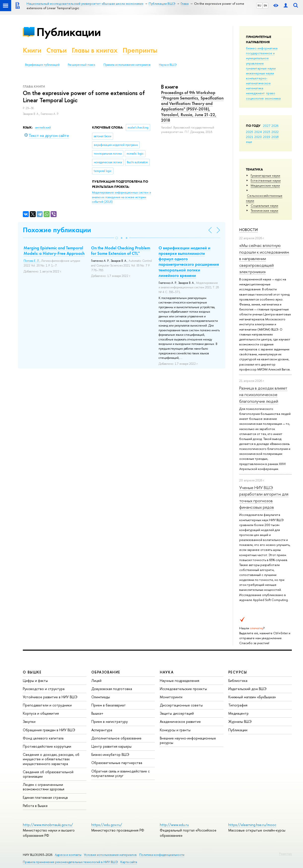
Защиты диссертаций (177, 713)
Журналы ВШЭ (240, 721)
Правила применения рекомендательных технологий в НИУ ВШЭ (70, 862)
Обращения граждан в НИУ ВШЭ (49, 730)
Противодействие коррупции (47, 746)
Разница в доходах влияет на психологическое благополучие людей (263, 395)
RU (259, 5)
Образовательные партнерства (117, 763)
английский (43, 128)
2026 (275, 126)
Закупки (29, 721)
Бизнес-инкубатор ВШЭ (110, 754)
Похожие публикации (57, 230)
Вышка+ (97, 713)
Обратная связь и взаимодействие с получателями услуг (120, 773)
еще (249, 142)
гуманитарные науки (261, 68)
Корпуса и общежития (41, 713)
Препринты (140, 50)
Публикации (69, 32)
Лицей (96, 681)
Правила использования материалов (127, 65)
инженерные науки (260, 73)
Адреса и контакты (68, 855)
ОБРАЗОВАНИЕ (106, 672)
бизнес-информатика (262, 48)
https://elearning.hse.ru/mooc (252, 825)
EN (265, 5)
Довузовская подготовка (112, 689)
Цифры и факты (35, 681)
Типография (238, 705)
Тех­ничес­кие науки (264, 210)
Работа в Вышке (35, 806)
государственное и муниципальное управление (260, 58)
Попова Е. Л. (32, 261)
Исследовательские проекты (183, 689)
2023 (267, 132)
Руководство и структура (44, 689)
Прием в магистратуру (110, 721)
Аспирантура (102, 730)
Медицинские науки (265, 185)
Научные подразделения (180, 681)
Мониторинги (171, 697)
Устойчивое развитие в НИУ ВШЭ (50, 697)
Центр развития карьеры (111, 746)
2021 (250, 137)
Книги (32, 50)
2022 (275, 132)
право (271, 93)
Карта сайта (129, 862)
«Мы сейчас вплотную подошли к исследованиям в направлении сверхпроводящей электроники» (264, 258)
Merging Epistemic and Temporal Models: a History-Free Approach (54, 251)
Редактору (286, 854)
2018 (275, 137)
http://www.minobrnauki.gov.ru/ (48, 825)
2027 (267, 126)
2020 (258, 137)
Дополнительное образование (116, 738)
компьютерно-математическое (258, 81)
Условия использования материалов (110, 855)
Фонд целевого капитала (43, 738)
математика (255, 88)
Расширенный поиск (82, 65)
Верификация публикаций (42, 65)
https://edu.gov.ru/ (107, 825)
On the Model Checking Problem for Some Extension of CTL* (121, 251)
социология (255, 98)
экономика (273, 98)
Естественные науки (266, 180)
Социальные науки (264, 205)
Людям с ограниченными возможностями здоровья (44, 787)
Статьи (57, 50)
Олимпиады (101, 697)
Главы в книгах (95, 50)
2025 (250, 132)
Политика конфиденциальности (162, 855)
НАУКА (167, 672)
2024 (258, 132)
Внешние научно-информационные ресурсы (188, 740)
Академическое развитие (180, 721)
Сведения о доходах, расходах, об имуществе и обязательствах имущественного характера (51, 759)
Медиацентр (238, 713)
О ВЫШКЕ (32, 672)
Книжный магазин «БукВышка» (252, 697)
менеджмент (255, 93)
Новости (249, 230)
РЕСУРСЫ (238, 672)
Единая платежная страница (45, 797)
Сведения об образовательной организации (48, 774)
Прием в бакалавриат (109, 705)
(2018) (122, 197)
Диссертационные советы (181, 705)
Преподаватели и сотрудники (47, 705)
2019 (267, 137)
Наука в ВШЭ (168, 65)
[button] (117, 238)
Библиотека (238, 681)
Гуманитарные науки (265, 175)
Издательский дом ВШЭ (247, 689)
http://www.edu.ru (174, 825)
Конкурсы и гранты (175, 730)
